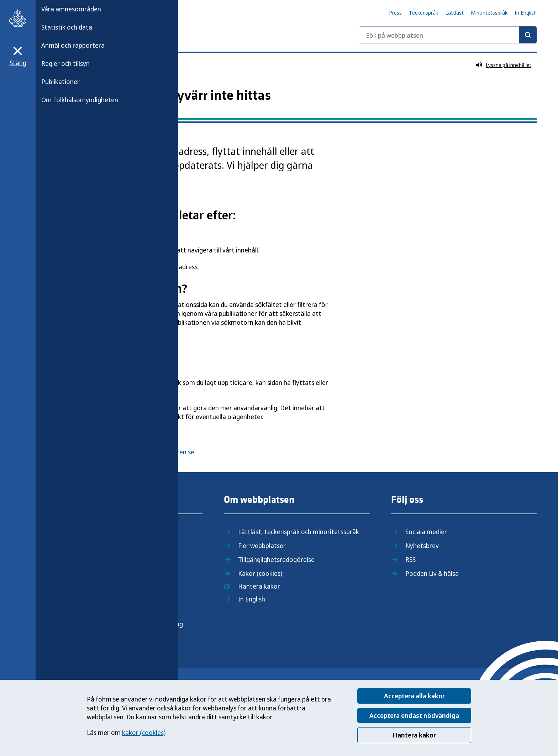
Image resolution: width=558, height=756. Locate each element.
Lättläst (454, 12)
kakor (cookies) (144, 732)
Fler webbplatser (262, 546)
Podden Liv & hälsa (432, 573)
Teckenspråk (423, 12)
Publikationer (60, 82)
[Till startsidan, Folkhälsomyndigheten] (18, 18)
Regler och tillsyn (65, 63)
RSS (410, 559)
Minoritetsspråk (489, 12)
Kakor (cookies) (260, 573)
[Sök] (528, 35)
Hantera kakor (414, 735)
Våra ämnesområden (71, 9)
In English (526, 12)
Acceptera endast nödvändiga (414, 715)
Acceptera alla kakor (414, 696)
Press (395, 12)
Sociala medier (426, 532)
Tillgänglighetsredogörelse (276, 559)
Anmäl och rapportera (73, 45)
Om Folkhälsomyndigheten (80, 100)
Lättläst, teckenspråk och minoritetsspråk (299, 532)
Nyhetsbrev (422, 546)
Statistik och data (67, 27)
